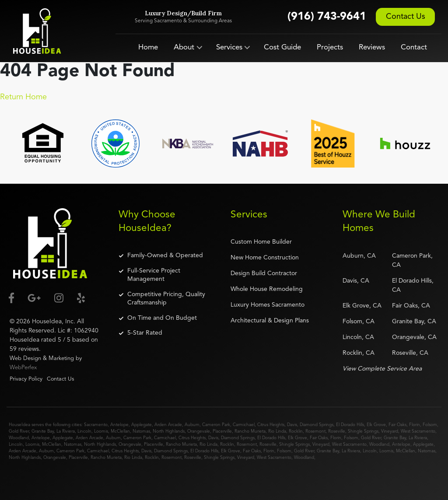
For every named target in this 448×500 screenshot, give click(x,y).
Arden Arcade (168, 425)
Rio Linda (277, 431)
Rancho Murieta (250, 431)
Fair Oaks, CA (411, 306)
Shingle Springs (363, 431)
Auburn (192, 425)
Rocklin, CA (359, 353)
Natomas (141, 431)
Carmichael (244, 425)
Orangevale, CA (414, 337)
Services (229, 47)
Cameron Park (216, 425)
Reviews (372, 47)
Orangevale (199, 431)
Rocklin (296, 431)
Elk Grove (376, 425)
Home (148, 47)
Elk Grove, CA (362, 306)
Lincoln (84, 431)
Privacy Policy (26, 379)
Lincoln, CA (358, 337)
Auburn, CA (359, 256)
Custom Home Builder (261, 242)
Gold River (19, 431)
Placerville (222, 431)
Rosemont (315, 431)
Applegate (142, 425)
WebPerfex (23, 368)
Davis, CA (356, 281)
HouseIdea (47, 322)
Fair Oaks (397, 425)
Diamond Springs (317, 425)
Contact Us (406, 17)
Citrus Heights (271, 425)
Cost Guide (282, 47)
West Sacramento (418, 431)
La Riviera (66, 431)
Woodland (19, 438)
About (184, 47)
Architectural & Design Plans (270, 321)
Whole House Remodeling (267, 289)
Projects (330, 47)
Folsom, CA (359, 322)
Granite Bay (43, 431)
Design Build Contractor (264, 273)
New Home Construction (265, 258)
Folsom (430, 425)
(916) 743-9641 (327, 17)
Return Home (23, 97)
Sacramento (96, 425)
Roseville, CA (410, 353)
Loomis (101, 431)
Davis (292, 425)
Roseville (337, 431)
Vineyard (390, 431)
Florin (415, 425)
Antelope (119, 425)
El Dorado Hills (350, 425)
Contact (414, 47)
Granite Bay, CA (414, 322)
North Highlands (169, 431)
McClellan (120, 431)
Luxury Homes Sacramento (268, 305)
